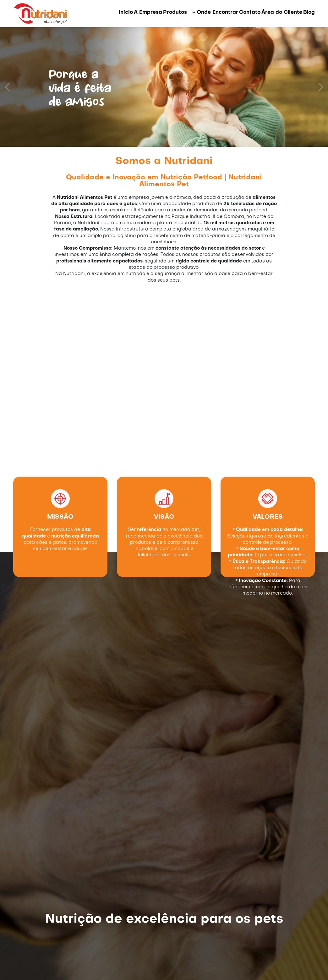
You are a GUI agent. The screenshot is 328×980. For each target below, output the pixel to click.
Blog (309, 13)
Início (126, 13)
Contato (250, 13)
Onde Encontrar (217, 13)
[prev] (8, 87)
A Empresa (148, 13)
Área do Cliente (282, 13)
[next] (320, 87)
